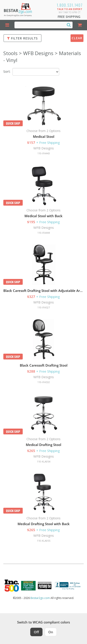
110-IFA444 (44, 233)
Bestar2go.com (40, 598)
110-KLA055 (44, 541)
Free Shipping (69, 17)
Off (36, 632)
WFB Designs (44, 148)
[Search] (69, 25)
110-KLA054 (44, 461)
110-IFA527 (44, 307)
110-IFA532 (44, 382)
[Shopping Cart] (80, 25)
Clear (77, 38)
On (51, 632)
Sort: (7, 71)
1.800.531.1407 (70, 5)
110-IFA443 (44, 153)
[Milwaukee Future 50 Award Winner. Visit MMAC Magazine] (45, 586)
